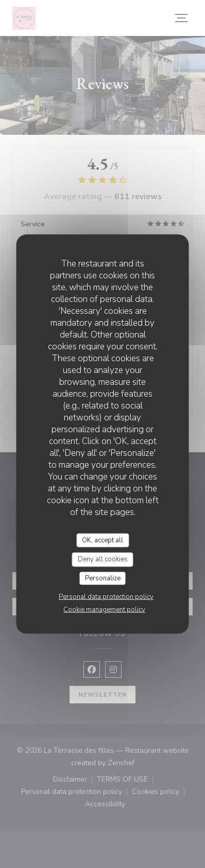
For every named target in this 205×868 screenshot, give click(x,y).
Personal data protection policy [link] (106, 597)
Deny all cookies (103, 559)
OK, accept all (102, 540)
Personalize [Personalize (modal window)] (103, 578)
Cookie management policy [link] (104, 610)
